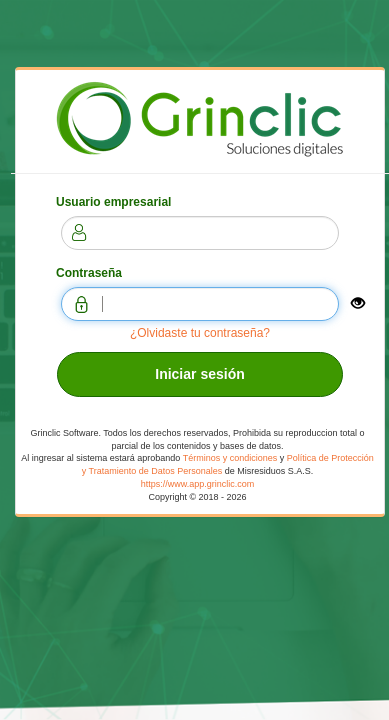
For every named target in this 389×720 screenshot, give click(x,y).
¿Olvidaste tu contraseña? (200, 333)
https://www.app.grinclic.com (198, 484)
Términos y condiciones (230, 458)
